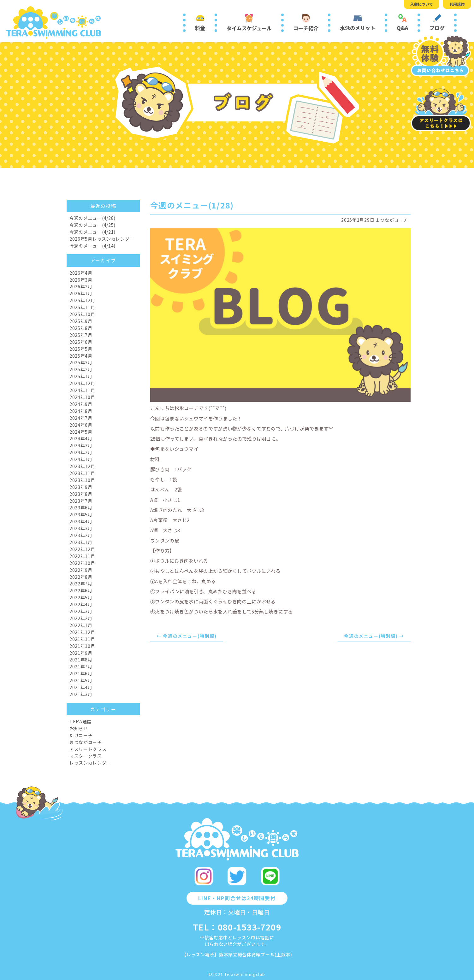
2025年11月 (82, 307)
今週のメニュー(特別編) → (374, 636)
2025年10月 (82, 314)
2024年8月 (81, 411)
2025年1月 (81, 376)
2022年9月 (81, 570)
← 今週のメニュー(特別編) (187, 636)
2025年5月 (81, 349)
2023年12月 (82, 466)
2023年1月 (81, 542)
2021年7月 (81, 666)
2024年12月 (82, 383)
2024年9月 (81, 404)
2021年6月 (81, 673)
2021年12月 (82, 632)
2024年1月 (81, 459)
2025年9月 (81, 321)
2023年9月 (81, 487)
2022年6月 (81, 590)
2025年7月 (81, 335)
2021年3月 (81, 694)
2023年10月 (82, 480)
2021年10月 (82, 646)
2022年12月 (82, 549)
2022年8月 (81, 577)
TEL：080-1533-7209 (237, 927)
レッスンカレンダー (90, 763)
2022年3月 (81, 611)
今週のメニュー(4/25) (92, 225)
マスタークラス (86, 756)
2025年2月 (81, 369)
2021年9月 (81, 653)
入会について (422, 4)
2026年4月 (81, 273)
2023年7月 (81, 501)
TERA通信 (80, 721)
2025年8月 (81, 328)
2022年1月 (81, 625)
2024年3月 (81, 445)
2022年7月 (81, 584)
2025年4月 (81, 356)
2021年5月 (81, 680)
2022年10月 (82, 563)
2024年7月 (81, 418)
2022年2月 (81, 618)
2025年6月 (81, 342)
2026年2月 (81, 286)
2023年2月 (81, 535)
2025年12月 (82, 300)
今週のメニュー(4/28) (92, 218)
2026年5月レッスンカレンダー (102, 239)
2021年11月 (82, 639)
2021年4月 (81, 687)
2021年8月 (81, 660)
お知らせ (79, 728)
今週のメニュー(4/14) (92, 246)
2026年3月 (81, 280)
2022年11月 (82, 556)
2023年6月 (81, 508)
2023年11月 (82, 473)
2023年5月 (81, 514)
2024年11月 (82, 390)
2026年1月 (81, 293)
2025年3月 (81, 362)
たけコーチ (81, 735)
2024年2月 (81, 452)
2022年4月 (81, 604)
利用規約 (457, 4)
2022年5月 (81, 597)
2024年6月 (81, 425)
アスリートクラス (88, 749)
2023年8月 (81, 494)
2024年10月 (82, 397)
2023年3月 (81, 528)
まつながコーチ (392, 220)
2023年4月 (81, 521)
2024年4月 (81, 438)
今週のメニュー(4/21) (92, 232)
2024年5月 (81, 432)
